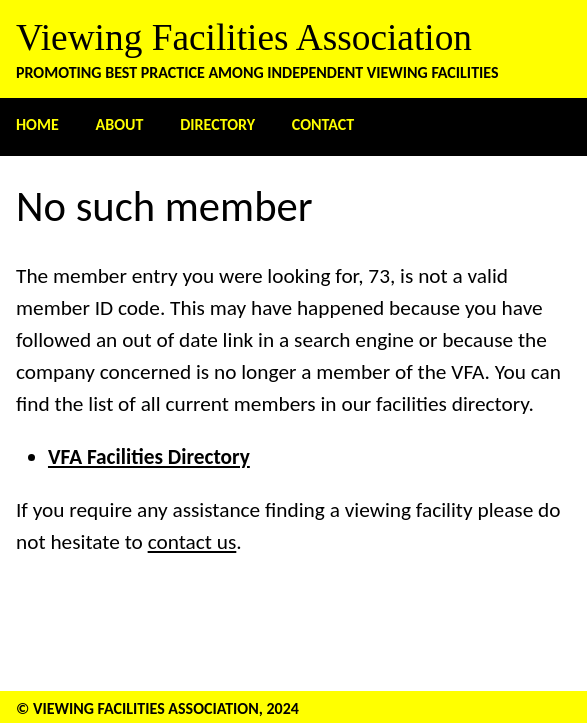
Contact (323, 124)
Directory (217, 124)
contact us (192, 542)
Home (37, 124)
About (120, 124)
